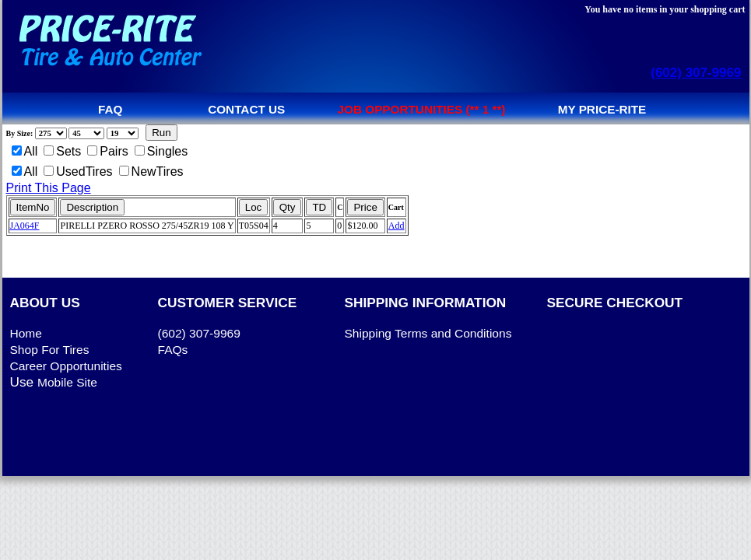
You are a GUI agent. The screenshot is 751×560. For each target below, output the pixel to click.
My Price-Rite (602, 109)
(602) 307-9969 (696, 73)
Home (26, 333)
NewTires (151, 171)
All (25, 151)
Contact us (246, 109)
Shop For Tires (50, 350)
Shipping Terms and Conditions (428, 333)
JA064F (25, 226)
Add (397, 226)
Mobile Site (67, 382)
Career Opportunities (66, 366)
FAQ (110, 109)
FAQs (173, 350)
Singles (161, 151)
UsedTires (78, 171)
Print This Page (49, 188)
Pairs (107, 151)
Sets (62, 151)
